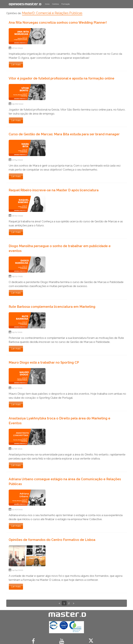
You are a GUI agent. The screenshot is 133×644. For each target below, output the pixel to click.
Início (47, 4)
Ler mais (16, 65)
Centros (55, 4)
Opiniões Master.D (25, 4)
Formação (66, 4)
